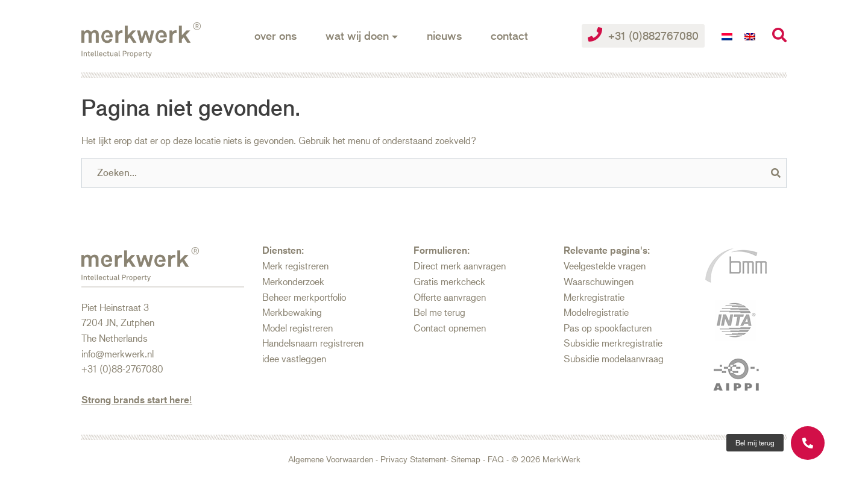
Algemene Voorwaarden (331, 459)
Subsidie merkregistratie (613, 343)
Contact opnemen (450, 328)
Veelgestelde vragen (605, 266)
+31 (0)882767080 (643, 35)
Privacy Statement (413, 459)
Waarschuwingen (599, 281)
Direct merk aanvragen (460, 266)
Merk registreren (295, 266)
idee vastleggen (294, 358)
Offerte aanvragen (450, 297)
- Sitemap (463, 459)
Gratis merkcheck (449, 281)
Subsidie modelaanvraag (614, 358)
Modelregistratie (596, 312)
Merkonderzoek (293, 281)
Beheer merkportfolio (304, 297)
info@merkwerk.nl (118, 354)
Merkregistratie (594, 297)
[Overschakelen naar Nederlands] (727, 36)
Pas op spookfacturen (608, 328)
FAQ (496, 459)
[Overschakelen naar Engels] (750, 36)
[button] (755, 443)
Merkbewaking (292, 312)
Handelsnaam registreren (313, 343)
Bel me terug (439, 312)
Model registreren (297, 328)
